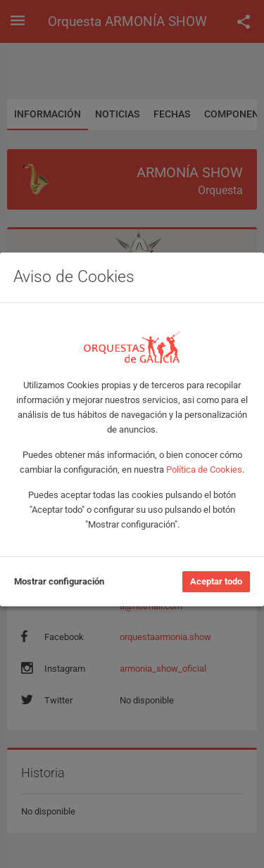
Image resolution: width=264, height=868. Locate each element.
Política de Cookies (204, 470)
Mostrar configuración (59, 581)
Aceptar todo (216, 581)
